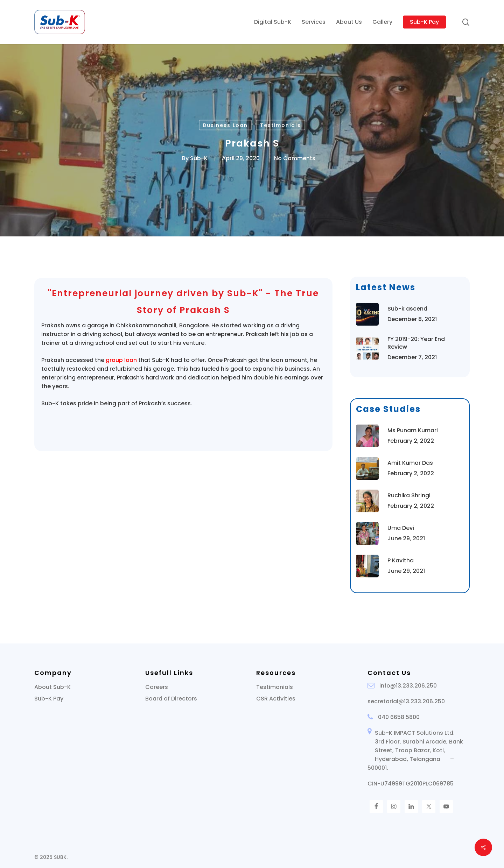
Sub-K (199, 158)
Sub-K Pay (49, 699)
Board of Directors (171, 699)
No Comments (295, 158)
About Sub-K (52, 687)
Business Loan (225, 125)
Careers (157, 687)
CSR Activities (276, 699)
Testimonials (281, 125)
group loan (121, 360)
